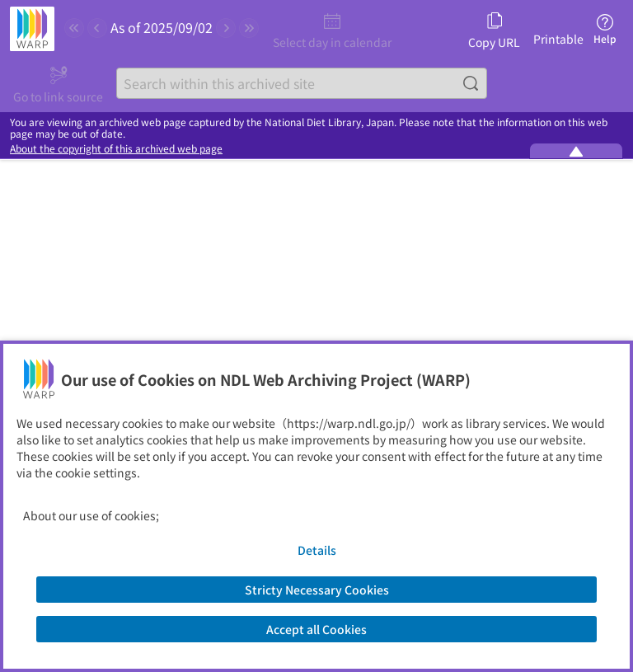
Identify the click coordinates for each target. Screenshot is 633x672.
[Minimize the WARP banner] (576, 151)
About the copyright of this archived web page (116, 148)
